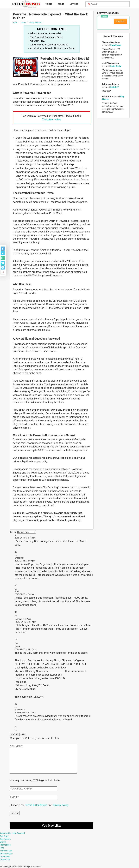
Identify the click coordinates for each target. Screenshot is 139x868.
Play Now (120, 21)
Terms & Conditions (36, 805)
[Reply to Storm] (16, 616)
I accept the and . (40, 805)
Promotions (5, 845)
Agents (61, 4)
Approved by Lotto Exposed (12, 833)
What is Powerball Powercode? (46, 33)
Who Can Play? (38, 41)
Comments (5, 856)
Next (23, 734)
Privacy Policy (61, 805)
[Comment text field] (43, 759)
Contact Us (5, 859)
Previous (15, 734)
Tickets (49, 4)
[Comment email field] (33, 797)
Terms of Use (6, 850)
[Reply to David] (16, 707)
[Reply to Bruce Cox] (16, 589)
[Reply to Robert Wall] (16, 730)
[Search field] (110, 4)
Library (3, 842)
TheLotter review (52, 119)
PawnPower (116, 45)
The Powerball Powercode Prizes (47, 37)
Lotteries (74, 4)
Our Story (4, 836)
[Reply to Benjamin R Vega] (17, 643)
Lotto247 (114, 87)
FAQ (2, 848)
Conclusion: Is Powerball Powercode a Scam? (53, 48)
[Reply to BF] (16, 556)
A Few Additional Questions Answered (49, 45)
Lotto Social (116, 66)
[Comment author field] (33, 788)
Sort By (13, 532)
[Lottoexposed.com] (26, 4)
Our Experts (5, 839)
